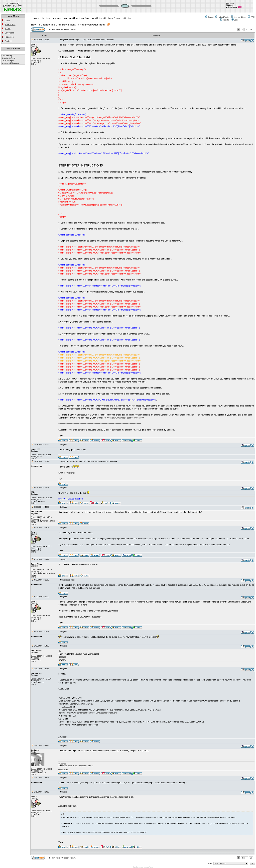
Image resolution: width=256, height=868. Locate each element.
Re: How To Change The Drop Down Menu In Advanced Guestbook (92, 461)
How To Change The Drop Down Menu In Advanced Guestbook (68, 25)
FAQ (253, 17)
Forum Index (55, 30)
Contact (8, 41)
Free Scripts (10, 24)
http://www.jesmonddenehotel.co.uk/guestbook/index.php (92, 713)
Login (235, 20)
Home (7, 20)
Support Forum (69, 30)
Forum (8, 29)
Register (225, 20)
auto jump (71, 580)
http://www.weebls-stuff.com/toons (126, 418)
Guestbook (9, 33)
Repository (9, 37)
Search (211, 17)
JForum (151, 867)
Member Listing (240, 17)
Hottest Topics (224, 17)
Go (251, 30)
